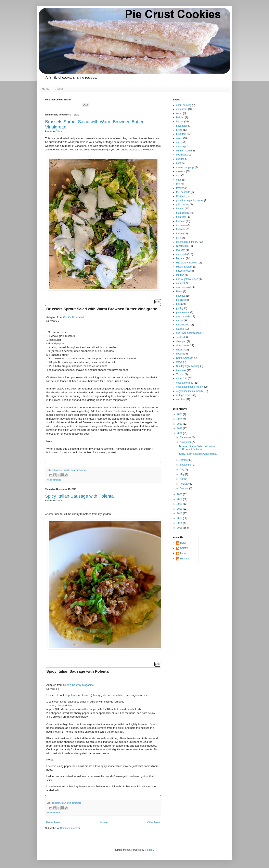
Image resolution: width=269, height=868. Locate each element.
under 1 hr (182, 379)
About (59, 89)
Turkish (180, 374)
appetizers (182, 109)
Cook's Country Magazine (79, 685)
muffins (180, 275)
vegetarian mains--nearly (190, 391)
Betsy (183, 543)
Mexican (181, 258)
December (186, 437)
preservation (183, 312)
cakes (179, 138)
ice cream (181, 225)
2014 (180, 523)
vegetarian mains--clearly (190, 387)
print (158, 302)
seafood (181, 337)
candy (179, 142)
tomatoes (77, 803)
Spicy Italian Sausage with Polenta (79, 496)
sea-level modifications (188, 333)
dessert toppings (185, 167)
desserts (181, 171)
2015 (180, 518)
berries (180, 122)
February (185, 484)
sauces (180, 329)
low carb (181, 250)
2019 (180, 499)
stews (179, 362)
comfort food (183, 151)
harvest (180, 209)
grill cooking (183, 204)
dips (178, 175)
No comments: (54, 480)
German (181, 196)
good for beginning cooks (190, 200)
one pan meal (184, 287)
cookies (180, 159)
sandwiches (183, 325)
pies (178, 304)
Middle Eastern (184, 267)
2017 (180, 509)
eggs (179, 180)
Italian (57, 803)
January (184, 488)
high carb (181, 217)
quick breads (183, 317)
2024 (180, 419)
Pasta (179, 292)
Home (46, 89)
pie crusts (181, 300)
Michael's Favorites (187, 263)
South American (185, 358)
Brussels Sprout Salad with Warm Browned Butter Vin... (197, 448)
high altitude (183, 213)
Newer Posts (53, 822)
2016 (180, 513)
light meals (182, 246)
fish (178, 184)
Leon (183, 553)
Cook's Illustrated (73, 317)
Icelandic (181, 229)
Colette (184, 548)
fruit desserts (183, 192)
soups (179, 354)
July (182, 470)
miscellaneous (184, 271)
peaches (181, 296)
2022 (180, 429)
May (182, 474)
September (186, 465)
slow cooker (183, 345)
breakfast (181, 134)
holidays (59, 470)
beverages (182, 126)
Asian (179, 113)
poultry (180, 308)
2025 (180, 414)
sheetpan (181, 341)
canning (180, 147)
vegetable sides (79, 470)
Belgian (180, 117)
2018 (180, 504)
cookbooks (182, 155)
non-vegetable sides (187, 279)
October (184, 460)
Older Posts (153, 822)
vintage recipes (184, 395)
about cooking (184, 105)
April (183, 479)
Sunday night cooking (188, 366)
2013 (180, 528)
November (186, 442)
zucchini (181, 399)
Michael (184, 559)
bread (179, 130)
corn (178, 163)
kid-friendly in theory (187, 242)
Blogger (149, 850)
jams (179, 238)
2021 (180, 433)
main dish (66, 803)
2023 (180, 424)
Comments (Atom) (70, 828)
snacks (180, 350)
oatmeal (181, 283)
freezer (180, 188)
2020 (180, 494)
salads (67, 470)
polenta (73, 695)
